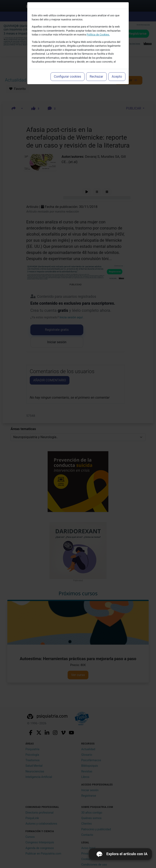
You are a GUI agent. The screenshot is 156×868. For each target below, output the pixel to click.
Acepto (117, 77)
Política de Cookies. (98, 35)
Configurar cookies (68, 77)
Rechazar (96, 77)
